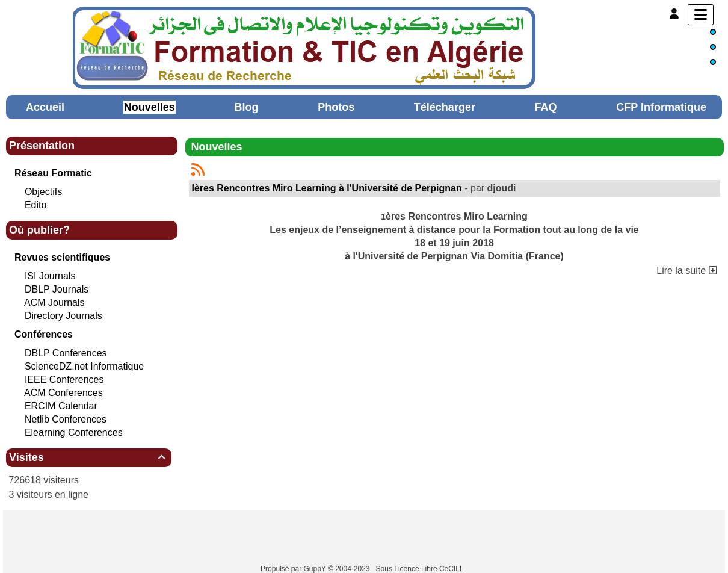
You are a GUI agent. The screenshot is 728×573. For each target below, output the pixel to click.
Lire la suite (686, 271)
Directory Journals (63, 316)
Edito (35, 205)
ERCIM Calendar (61, 406)
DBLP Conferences (66, 353)
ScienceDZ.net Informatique (84, 366)
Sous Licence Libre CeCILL (421, 569)
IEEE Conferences (64, 379)
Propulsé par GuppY (294, 569)
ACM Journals (54, 302)
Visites (89, 457)
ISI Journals (50, 276)
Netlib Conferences (66, 419)
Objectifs (43, 192)
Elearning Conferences (74, 432)
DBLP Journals (57, 289)
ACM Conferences (63, 393)
